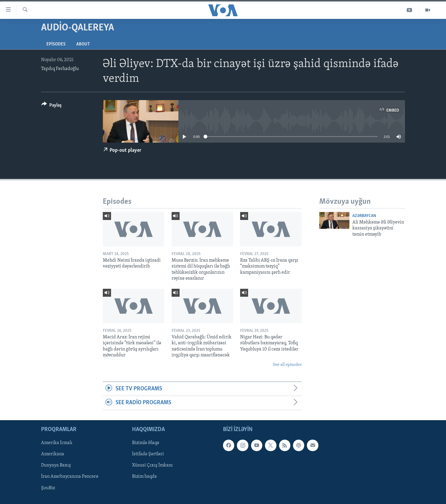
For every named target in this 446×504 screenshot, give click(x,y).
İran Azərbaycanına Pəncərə (70, 477)
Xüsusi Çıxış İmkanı (152, 465)
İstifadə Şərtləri (148, 454)
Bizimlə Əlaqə (146, 443)
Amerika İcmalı (57, 443)
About (83, 44)
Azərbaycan (364, 216)
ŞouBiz (48, 488)
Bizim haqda (144, 477)
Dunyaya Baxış (56, 465)
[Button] (52, 106)
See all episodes (287, 365)
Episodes (56, 44)
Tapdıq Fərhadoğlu (60, 69)
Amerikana (53, 454)
